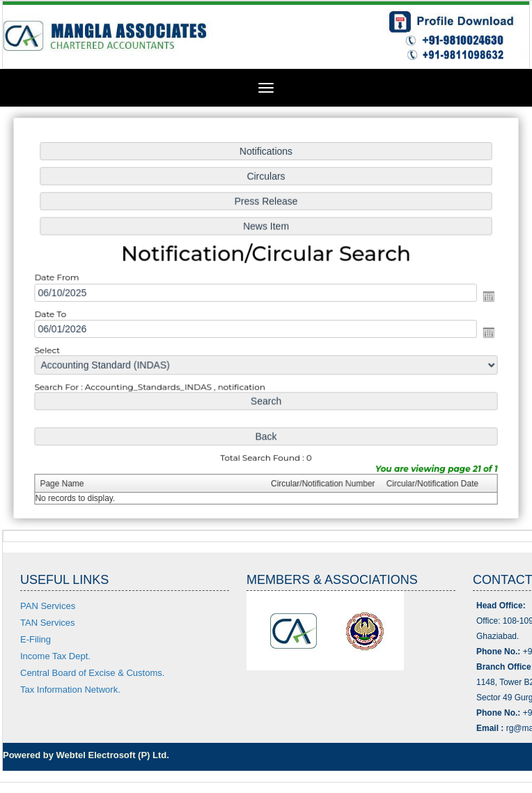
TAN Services (48, 623)
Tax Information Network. (70, 690)
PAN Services (48, 606)
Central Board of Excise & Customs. (92, 673)
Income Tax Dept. (55, 656)
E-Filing (36, 639)
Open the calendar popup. (485, 296)
